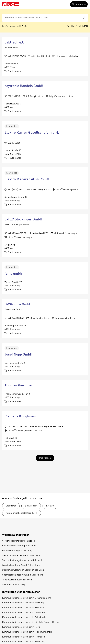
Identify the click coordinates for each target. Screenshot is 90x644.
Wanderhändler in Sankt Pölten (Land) (22, 565)
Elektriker (11, 506)
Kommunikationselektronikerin (22, 513)
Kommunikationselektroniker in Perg (21, 627)
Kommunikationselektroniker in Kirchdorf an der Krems (31, 622)
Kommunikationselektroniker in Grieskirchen (25, 617)
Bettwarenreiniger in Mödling (17, 551)
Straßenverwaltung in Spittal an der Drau (23, 570)
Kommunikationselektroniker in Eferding (23, 603)
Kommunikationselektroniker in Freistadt (23, 608)
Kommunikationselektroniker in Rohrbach (24, 637)
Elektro (50, 506)
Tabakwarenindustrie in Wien (17, 580)
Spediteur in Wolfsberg (14, 585)
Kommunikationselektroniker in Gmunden (23, 613)
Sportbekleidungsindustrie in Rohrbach (22, 560)
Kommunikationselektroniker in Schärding (24, 642)
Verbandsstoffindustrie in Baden (19, 541)
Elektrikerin (31, 506)
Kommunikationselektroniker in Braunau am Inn (27, 598)
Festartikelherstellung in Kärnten (19, 546)
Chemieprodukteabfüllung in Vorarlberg (23, 575)
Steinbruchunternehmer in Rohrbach (21, 556)
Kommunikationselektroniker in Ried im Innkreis (27, 632)
